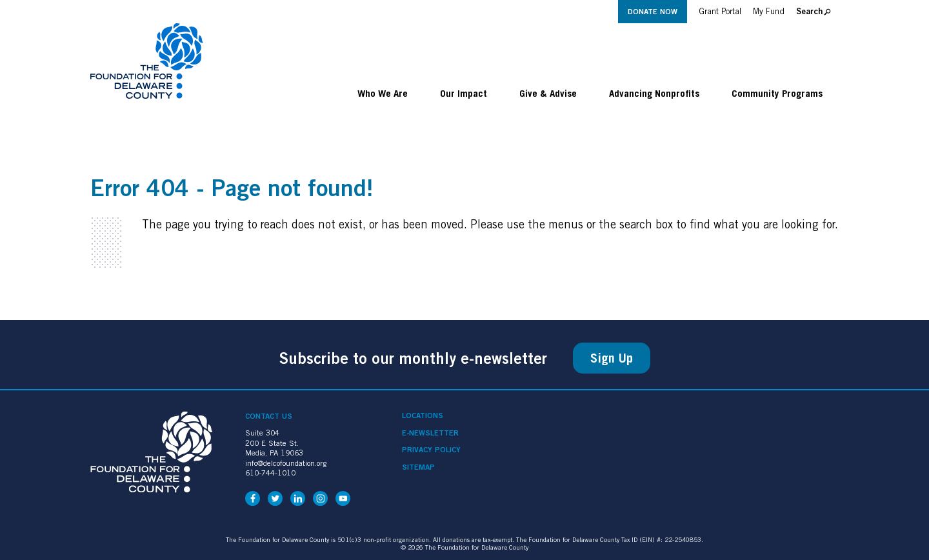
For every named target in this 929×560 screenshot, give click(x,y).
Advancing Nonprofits (654, 93)
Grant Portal (720, 11)
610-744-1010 (270, 473)
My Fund (769, 11)
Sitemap (418, 467)
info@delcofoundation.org (286, 463)
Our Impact (464, 93)
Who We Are (383, 93)
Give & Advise (548, 93)
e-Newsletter (430, 433)
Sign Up (612, 358)
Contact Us (269, 416)
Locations (423, 415)
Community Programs (777, 93)
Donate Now (653, 11)
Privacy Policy (431, 450)
